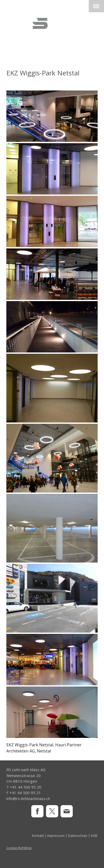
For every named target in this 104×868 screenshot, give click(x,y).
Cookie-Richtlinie (19, 848)
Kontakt (38, 836)
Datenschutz (78, 836)
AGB (94, 836)
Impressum (56, 836)
